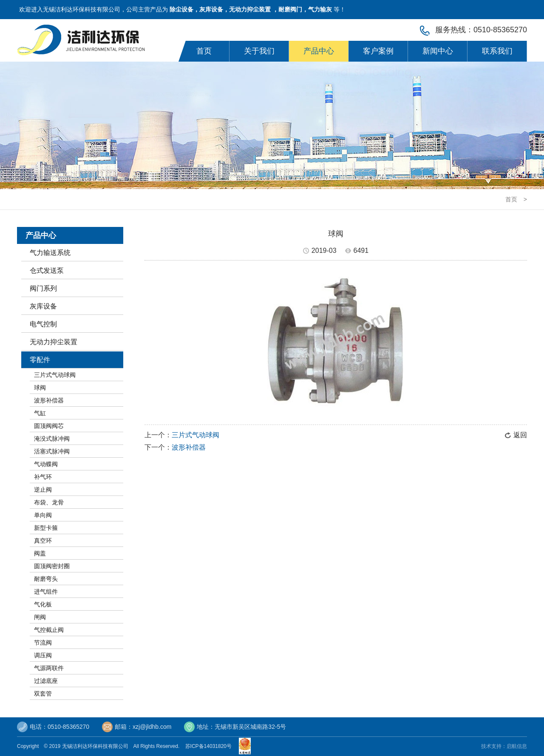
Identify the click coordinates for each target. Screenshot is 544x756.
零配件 (40, 360)
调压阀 (43, 655)
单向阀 (43, 515)
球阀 (40, 388)
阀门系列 (43, 288)
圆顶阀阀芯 (49, 426)
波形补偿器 (49, 400)
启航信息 (517, 746)
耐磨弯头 (46, 579)
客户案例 (378, 51)
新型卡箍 (46, 528)
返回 (520, 435)
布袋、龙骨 (49, 502)
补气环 (43, 477)
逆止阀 (43, 490)
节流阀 (43, 643)
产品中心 (319, 51)
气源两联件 (49, 668)
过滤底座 (46, 681)
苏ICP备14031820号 (210, 746)
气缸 (40, 413)
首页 (204, 51)
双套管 (43, 694)
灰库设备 (43, 306)
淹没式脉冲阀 (52, 439)
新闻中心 (438, 51)
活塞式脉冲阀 (52, 451)
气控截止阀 (49, 630)
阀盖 (40, 553)
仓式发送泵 (47, 270)
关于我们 (259, 51)
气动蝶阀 (46, 464)
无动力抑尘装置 (54, 342)
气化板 (43, 604)
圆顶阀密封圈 (52, 566)
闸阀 (40, 617)
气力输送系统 (50, 253)
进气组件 (46, 592)
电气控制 (43, 324)
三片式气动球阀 (55, 375)
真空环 (43, 541)
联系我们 (497, 51)
